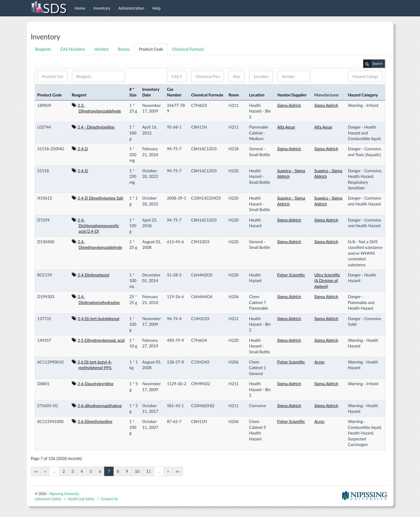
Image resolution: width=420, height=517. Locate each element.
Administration (131, 8)
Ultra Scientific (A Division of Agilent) (327, 281)
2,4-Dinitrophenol (93, 275)
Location (257, 95)
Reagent (79, 95)
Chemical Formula (188, 49)
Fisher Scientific (291, 275)
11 (149, 471)
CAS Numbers (73, 49)
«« (36, 471)
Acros (319, 362)
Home (80, 8)
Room (234, 95)
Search (373, 64)
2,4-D (83, 149)
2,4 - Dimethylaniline (96, 127)
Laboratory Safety (48, 499)
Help (157, 8)
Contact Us (109, 499)
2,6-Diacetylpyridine (96, 384)
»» (177, 471)
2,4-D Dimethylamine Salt (100, 198)
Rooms (124, 49)
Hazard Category (363, 95)
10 (137, 471)
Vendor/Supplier (292, 95)
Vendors (101, 49)
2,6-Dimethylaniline (95, 421)
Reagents (43, 49)
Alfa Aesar (286, 127)
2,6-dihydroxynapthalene (100, 406)
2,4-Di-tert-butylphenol (98, 319)
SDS (49, 8)
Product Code (151, 49)
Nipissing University (64, 494)
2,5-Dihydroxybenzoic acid (101, 340)
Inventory (102, 8)
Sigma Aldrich (289, 105)
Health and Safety (81, 499)
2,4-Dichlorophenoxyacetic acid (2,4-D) (98, 226)
